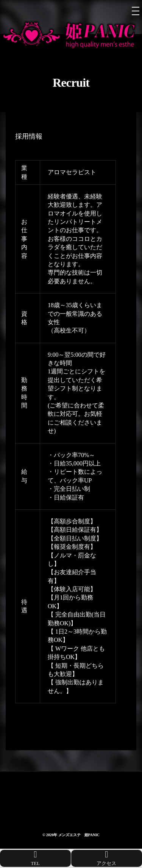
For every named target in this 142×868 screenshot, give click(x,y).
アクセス (106, 858)
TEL (35, 858)
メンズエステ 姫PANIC (79, 835)
